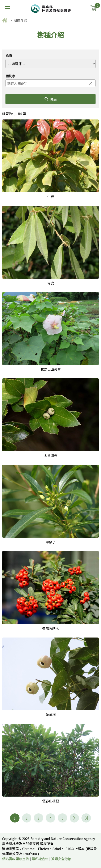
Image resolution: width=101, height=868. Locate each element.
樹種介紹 (20, 20)
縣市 (9, 55)
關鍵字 (10, 76)
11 (86, 818)
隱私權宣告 (40, 859)
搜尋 (51, 99)
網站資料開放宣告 (16, 859)
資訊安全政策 (61, 859)
